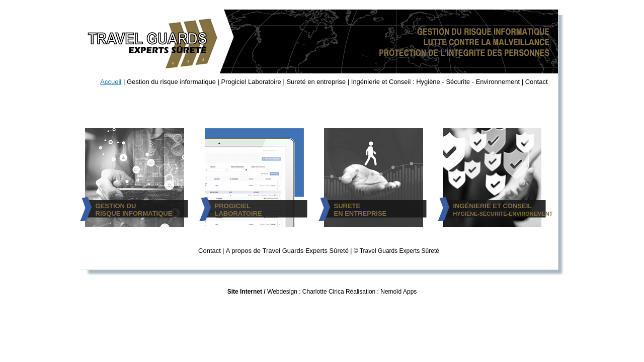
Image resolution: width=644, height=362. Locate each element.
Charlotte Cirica (323, 292)
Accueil (111, 82)
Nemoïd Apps (398, 292)
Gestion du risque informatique (171, 82)
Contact (537, 82)
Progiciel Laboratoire (251, 82)
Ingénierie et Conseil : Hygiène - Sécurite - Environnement (435, 82)
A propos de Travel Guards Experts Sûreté (287, 251)
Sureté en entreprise (316, 82)
